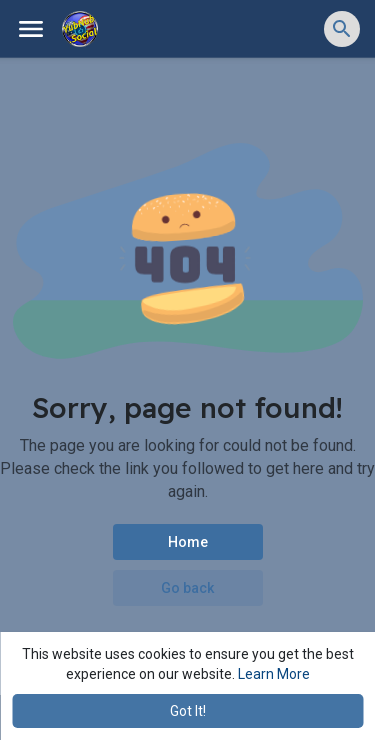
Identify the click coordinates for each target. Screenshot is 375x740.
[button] (342, 29)
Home (188, 542)
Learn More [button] (274, 674)
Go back (187, 588)
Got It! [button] (188, 711)
